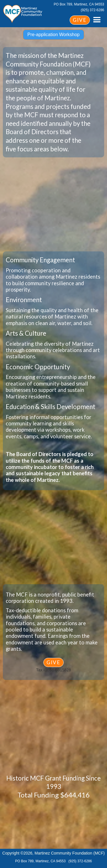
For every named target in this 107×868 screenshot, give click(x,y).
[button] (97, 20)
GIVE (80, 20)
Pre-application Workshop (53, 35)
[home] (23, 13)
